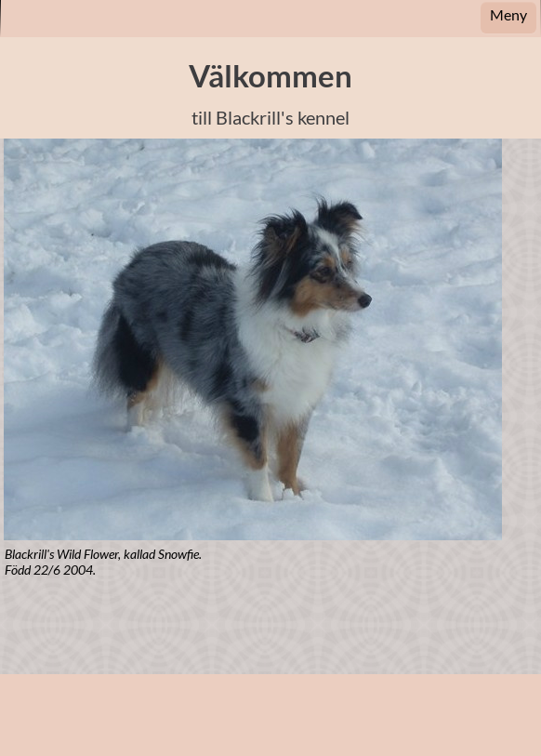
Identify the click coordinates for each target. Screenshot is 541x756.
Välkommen (270, 76)
